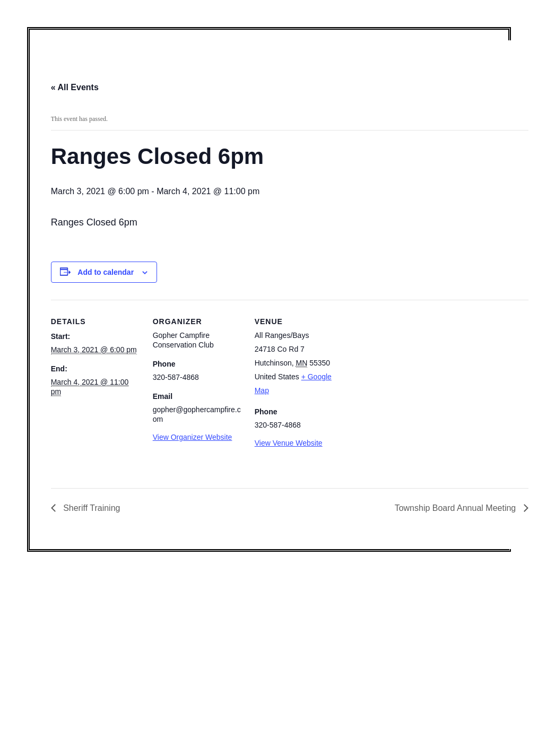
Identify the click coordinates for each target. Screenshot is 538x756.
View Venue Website (289, 443)
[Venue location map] (413, 373)
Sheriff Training (91, 508)
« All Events (75, 87)
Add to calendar (106, 272)
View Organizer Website (193, 437)
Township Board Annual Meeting (457, 508)
